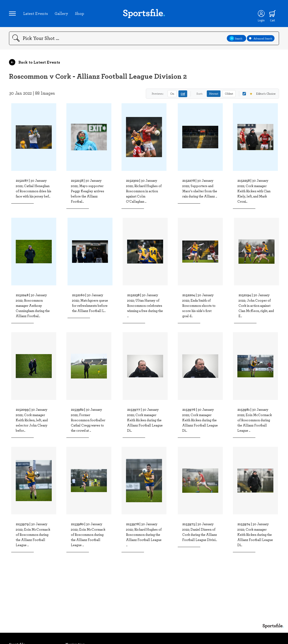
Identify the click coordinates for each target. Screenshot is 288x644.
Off (183, 94)
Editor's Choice (259, 94)
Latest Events (36, 13)
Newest (214, 94)
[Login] (261, 14)
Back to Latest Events (35, 62)
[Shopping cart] (272, 14)
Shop (80, 13)
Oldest (229, 94)
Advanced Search (261, 38)
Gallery (61, 13)
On (172, 94)
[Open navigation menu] (12, 14)
